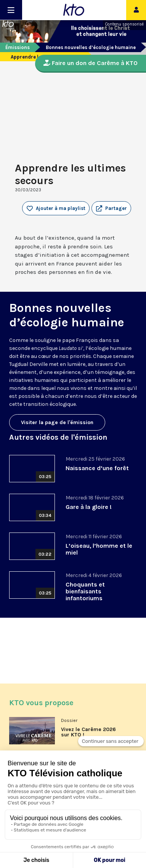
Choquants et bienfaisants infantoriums (85, 591)
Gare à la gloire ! (89, 507)
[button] (111, 208)
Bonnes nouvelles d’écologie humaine (91, 47)
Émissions (18, 47)
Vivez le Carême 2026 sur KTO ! (88, 732)
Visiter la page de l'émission (57, 422)
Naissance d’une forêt (97, 468)
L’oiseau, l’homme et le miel (99, 549)
